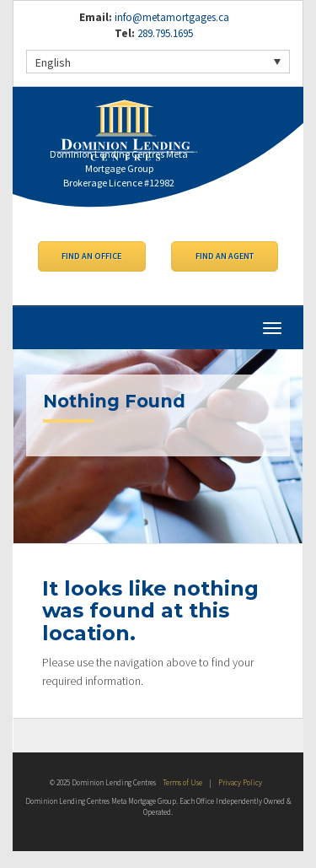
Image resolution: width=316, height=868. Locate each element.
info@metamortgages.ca (172, 17)
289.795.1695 (164, 33)
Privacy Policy (240, 782)
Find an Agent (225, 256)
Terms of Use (182, 782)
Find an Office (91, 256)
